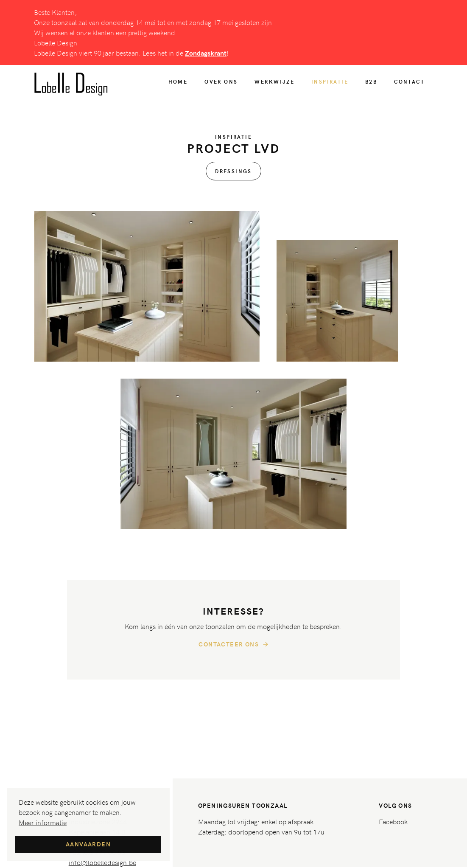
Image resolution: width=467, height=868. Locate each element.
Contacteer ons (233, 644)
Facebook (393, 821)
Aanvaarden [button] (88, 844)
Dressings (233, 171)
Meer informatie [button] (43, 822)
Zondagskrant (206, 53)
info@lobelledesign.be (102, 862)
